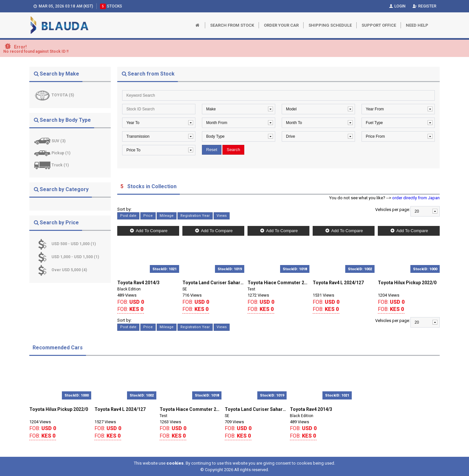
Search (233, 150)
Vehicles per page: (393, 210)
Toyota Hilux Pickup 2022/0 (407, 283)
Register (424, 6)
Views (222, 216)
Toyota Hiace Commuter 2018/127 (278, 283)
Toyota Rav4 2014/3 (138, 283)
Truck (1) (60, 165)
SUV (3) (58, 141)
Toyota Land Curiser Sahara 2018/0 (213, 283)
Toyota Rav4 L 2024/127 (338, 283)
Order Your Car (281, 25)
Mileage (167, 216)
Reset (212, 150)
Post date (128, 216)
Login (396, 6)
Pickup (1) (61, 153)
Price (148, 216)
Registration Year (195, 216)
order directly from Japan (416, 198)
